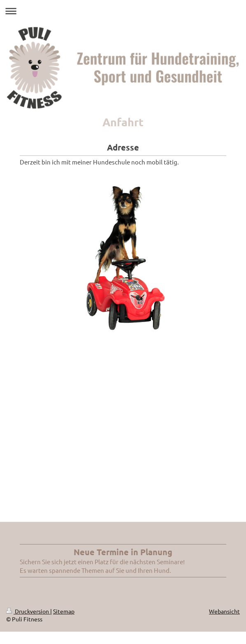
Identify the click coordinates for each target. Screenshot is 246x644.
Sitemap (64, 611)
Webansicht (224, 611)
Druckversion (28, 611)
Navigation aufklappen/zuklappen (123, 11)
